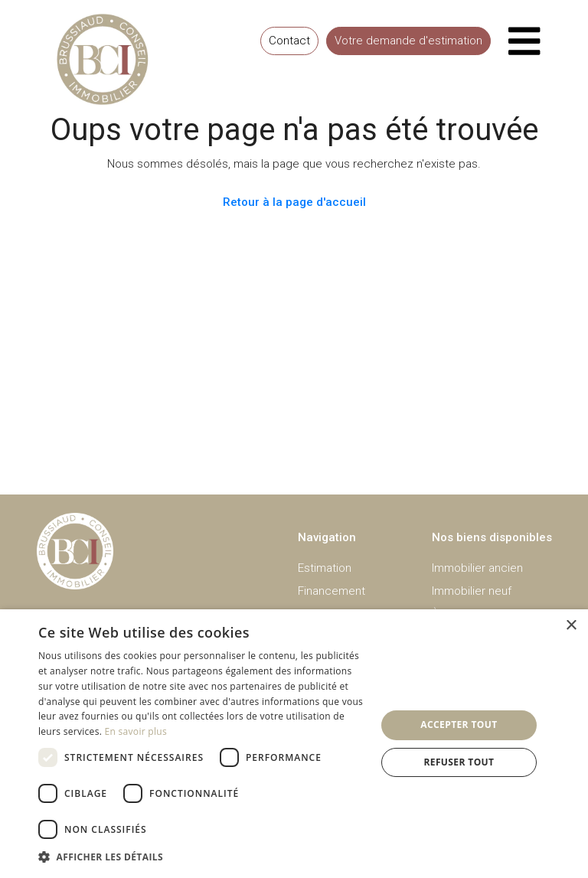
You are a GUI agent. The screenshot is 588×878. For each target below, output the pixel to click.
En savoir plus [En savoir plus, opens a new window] (136, 731)
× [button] (571, 626)
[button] (202, 857)
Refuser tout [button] (459, 762)
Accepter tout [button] (459, 725)
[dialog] (294, 744)
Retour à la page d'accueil (294, 202)
